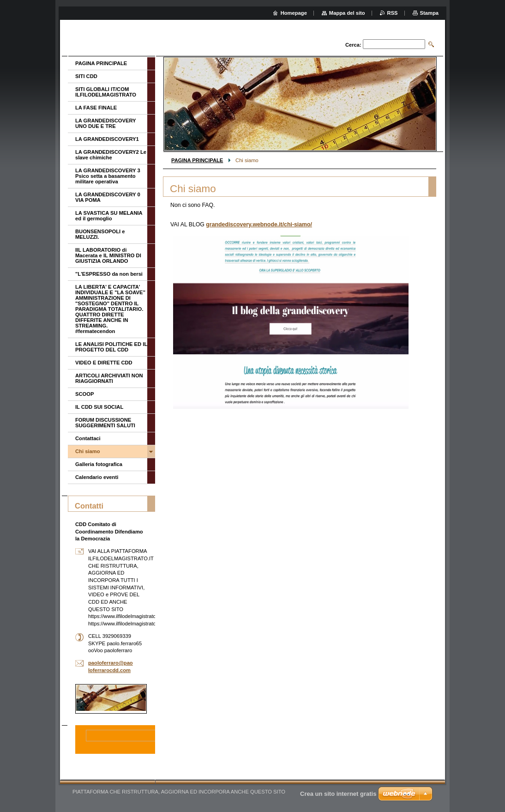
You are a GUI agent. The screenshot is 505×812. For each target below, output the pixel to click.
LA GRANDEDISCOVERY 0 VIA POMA (108, 197)
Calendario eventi (97, 477)
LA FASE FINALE (96, 108)
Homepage (294, 13)
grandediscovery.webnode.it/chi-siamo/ (259, 224)
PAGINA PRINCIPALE (197, 160)
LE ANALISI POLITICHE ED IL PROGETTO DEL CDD (111, 347)
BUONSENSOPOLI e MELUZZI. (100, 234)
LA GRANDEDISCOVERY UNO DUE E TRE (105, 123)
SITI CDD (86, 76)
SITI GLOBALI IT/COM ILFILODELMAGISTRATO (106, 92)
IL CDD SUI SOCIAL (99, 407)
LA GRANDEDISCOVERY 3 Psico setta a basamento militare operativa (108, 176)
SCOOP (84, 394)
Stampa (429, 13)
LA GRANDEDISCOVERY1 (107, 139)
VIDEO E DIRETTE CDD (104, 363)
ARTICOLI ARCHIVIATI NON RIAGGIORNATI (109, 378)
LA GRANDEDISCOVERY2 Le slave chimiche (111, 155)
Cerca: (353, 45)
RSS (393, 13)
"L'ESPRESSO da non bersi (109, 274)
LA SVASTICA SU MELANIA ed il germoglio (109, 216)
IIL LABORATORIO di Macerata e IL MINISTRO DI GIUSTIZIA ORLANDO (108, 255)
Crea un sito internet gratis (338, 794)
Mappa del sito (347, 13)
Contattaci (88, 438)
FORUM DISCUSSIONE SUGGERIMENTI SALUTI (105, 423)
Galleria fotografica (99, 464)
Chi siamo (87, 451)
